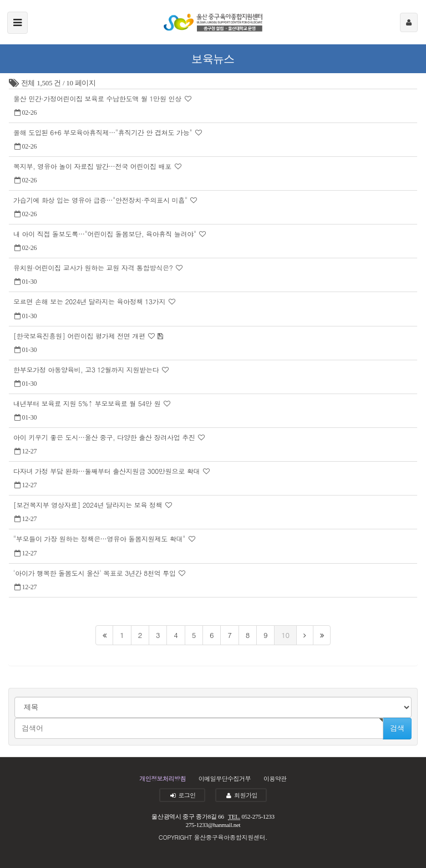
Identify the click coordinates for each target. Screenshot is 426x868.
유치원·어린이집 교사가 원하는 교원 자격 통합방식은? (94, 267)
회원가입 (241, 795)
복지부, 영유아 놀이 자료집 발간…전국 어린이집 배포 (93, 166)
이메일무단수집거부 (225, 778)
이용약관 (275, 778)
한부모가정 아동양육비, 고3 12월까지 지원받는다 (87, 369)
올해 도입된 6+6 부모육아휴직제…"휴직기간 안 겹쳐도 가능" (104, 132)
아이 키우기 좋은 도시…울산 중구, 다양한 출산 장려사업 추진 (105, 437)
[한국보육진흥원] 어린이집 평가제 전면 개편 (80, 336)
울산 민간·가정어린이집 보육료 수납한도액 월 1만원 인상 (98, 98)
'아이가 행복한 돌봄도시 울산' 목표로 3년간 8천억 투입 (95, 573)
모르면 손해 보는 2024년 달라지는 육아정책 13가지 (90, 301)
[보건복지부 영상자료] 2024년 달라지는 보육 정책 (89, 505)
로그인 (182, 795)
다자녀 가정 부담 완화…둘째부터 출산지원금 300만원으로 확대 (108, 471)
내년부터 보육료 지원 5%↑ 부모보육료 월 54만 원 (88, 403)
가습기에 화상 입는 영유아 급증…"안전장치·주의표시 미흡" (101, 200)
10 (285, 635)
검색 (397, 728)
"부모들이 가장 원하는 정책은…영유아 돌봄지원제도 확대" (100, 538)
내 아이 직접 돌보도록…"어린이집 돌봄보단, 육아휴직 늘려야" (106, 234)
